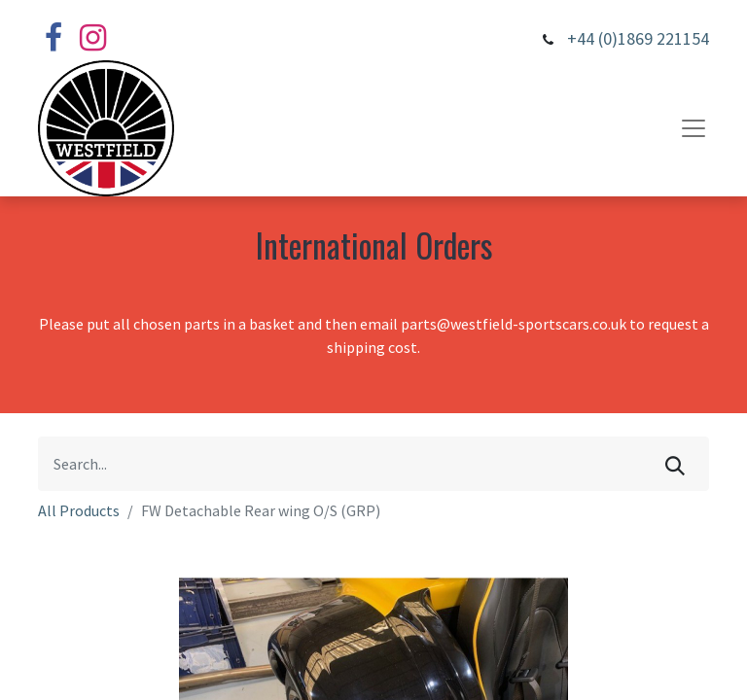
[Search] (675, 464)
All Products (79, 510)
